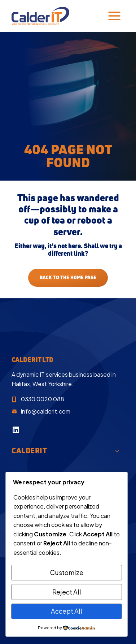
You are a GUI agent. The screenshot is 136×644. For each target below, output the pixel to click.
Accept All (67, 611)
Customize (67, 572)
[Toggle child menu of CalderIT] (117, 451)
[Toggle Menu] (114, 16)
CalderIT (29, 451)
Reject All (67, 592)
